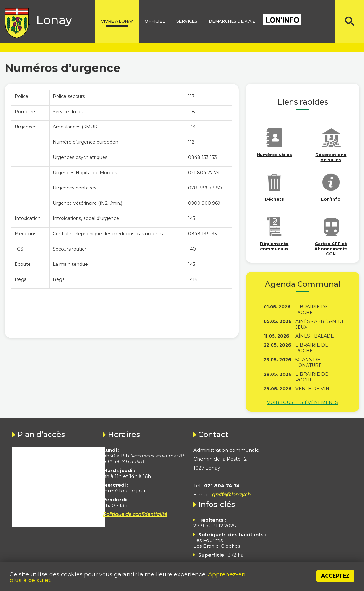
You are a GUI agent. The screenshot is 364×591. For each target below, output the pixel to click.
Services (187, 21)
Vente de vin (312, 389)
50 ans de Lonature (309, 362)
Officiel (155, 21)
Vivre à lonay (117, 21)
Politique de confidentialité (135, 514)
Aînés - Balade (315, 336)
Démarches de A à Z (232, 21)
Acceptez (335, 576)
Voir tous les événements (303, 402)
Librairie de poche (312, 310)
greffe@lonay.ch (231, 495)
